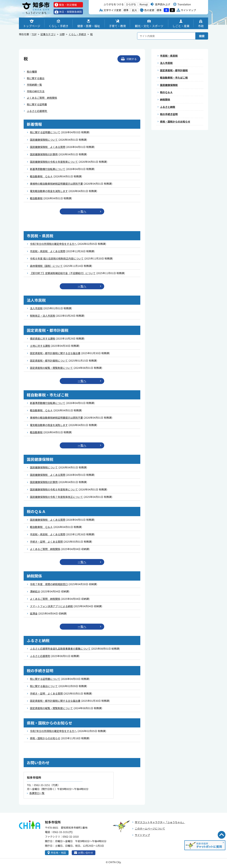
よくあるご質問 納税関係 (42, 98)
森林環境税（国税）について (46, 266)
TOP (34, 34)
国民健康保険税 (169, 85)
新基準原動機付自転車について (48, 169)
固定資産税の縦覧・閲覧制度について (51, 368)
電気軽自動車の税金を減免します (49, 191)
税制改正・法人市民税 (43, 316)
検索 (202, 36)
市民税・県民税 (169, 56)
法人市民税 (36, 308)
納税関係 (165, 100)
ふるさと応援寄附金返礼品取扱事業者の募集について (60, 649)
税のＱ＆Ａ (166, 92)
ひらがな (131, 4)
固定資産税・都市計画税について (49, 360)
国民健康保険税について (44, 140)
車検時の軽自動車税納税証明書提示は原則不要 (56, 184)
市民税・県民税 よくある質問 (48, 251)
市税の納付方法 (36, 91)
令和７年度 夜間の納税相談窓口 (49, 584)
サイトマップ (142, 835)
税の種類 (32, 72)
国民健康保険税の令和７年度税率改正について (56, 497)
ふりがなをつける (114, 4)
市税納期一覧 (34, 85)
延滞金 (34, 614)
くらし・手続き (77, 34)
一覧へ (82, 211)
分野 (62, 34)
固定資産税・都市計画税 (174, 70)
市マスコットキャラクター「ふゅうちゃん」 (160, 822)
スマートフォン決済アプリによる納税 (51, 606)
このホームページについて (150, 829)
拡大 (134, 10)
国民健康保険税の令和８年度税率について (54, 162)
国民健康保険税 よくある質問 (48, 147)
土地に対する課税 (40, 346)
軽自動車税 (36, 198)
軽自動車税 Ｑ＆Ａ (41, 176)
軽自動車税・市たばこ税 (174, 78)
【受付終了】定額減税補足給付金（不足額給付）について (63, 273)
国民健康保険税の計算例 (44, 154)
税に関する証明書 (37, 104)
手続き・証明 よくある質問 (46, 542)
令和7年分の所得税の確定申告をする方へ (53, 244)
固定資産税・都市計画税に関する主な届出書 (55, 353)
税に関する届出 (36, 78)
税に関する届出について (44, 686)
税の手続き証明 (169, 114)
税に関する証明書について (45, 132)
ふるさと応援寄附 (37, 111)
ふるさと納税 (168, 107)
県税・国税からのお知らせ (45, 738)
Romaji (144, 4)
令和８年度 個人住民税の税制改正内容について (57, 258)
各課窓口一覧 (37, 793)
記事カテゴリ (48, 34)
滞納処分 (35, 591)
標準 (126, 10)
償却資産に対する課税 (43, 338)
